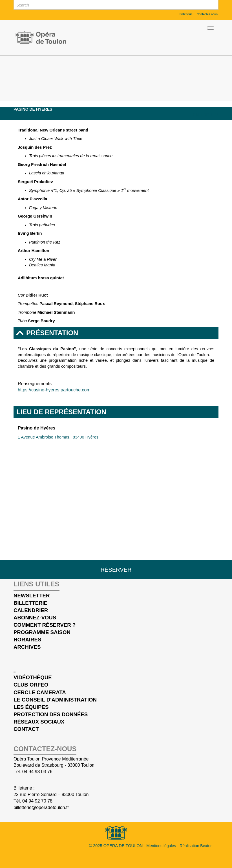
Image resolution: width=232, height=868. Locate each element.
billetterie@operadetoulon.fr (41, 807)
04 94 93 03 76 (37, 772)
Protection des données (51, 714)
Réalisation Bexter (196, 846)
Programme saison (42, 632)
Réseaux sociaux (39, 722)
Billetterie (30, 603)
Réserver (116, 570)
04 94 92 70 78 (37, 801)
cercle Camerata (40, 692)
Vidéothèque (33, 677)
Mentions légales (162, 846)
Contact (26, 729)
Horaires (27, 640)
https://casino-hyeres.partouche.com (54, 390)
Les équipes (31, 707)
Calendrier (206, 115)
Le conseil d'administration (55, 700)
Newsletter (32, 596)
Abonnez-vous (35, 618)
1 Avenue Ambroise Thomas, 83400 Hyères (58, 437)
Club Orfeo (31, 685)
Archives (27, 647)
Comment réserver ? (45, 625)
